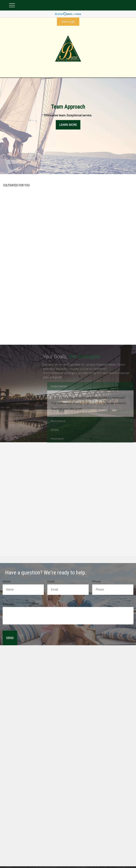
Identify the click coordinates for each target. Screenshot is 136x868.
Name (7, 581)
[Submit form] (10, 638)
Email (51, 581)
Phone (96, 581)
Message (9, 604)
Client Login (68, 22)
